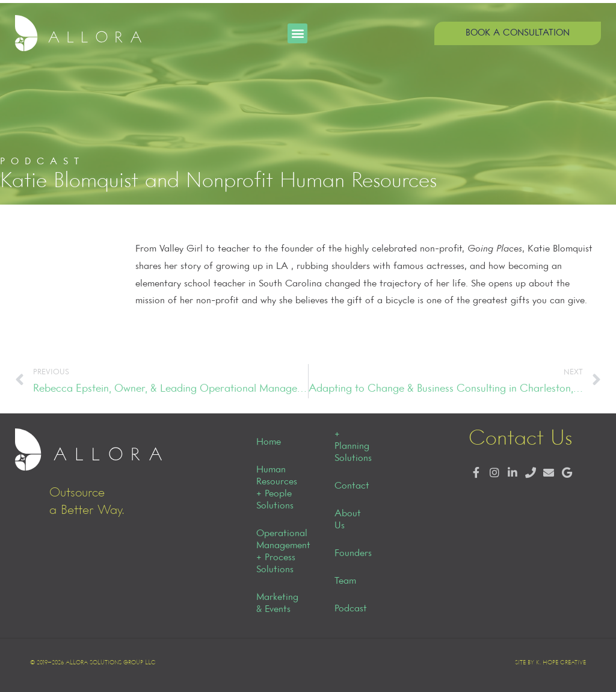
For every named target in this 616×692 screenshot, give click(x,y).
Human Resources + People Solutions (277, 488)
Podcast (351, 609)
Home (269, 442)
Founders (353, 554)
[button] (297, 33)
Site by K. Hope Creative (550, 663)
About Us (348, 520)
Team (345, 581)
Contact (352, 486)
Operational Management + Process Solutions (282, 552)
